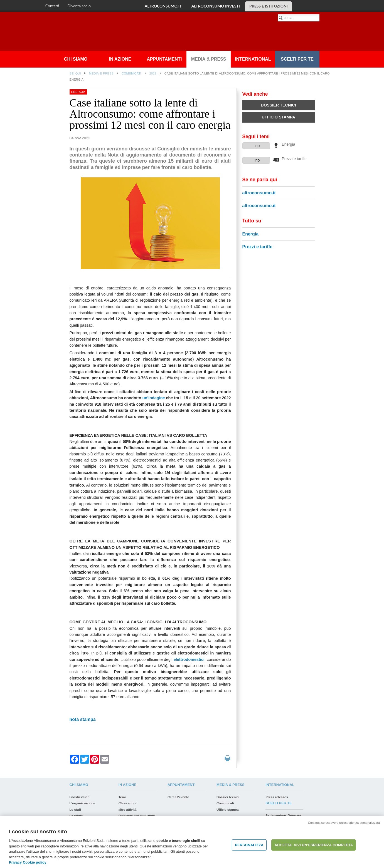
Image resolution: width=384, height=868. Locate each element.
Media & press (209, 59)
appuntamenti (164, 59)
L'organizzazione (82, 803)
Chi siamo (76, 59)
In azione (120, 59)
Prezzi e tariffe (294, 159)
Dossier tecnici (278, 105)
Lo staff (75, 810)
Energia (289, 144)
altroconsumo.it (163, 6)
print (227, 758)
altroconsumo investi (215, 6)
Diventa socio (79, 6)
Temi (122, 797)
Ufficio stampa (278, 117)
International (253, 59)
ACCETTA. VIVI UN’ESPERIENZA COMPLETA (314, 845)
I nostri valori (80, 797)
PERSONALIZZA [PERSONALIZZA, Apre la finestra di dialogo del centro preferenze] (249, 845)
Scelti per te (297, 59)
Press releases (277, 797)
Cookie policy (35, 862)
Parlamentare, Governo (283, 815)
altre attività (128, 810)
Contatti (52, 6)
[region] (192, 842)
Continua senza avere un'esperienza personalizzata (344, 823)
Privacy (15, 862)
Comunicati (131, 73)
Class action (128, 803)
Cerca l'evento (178, 797)
